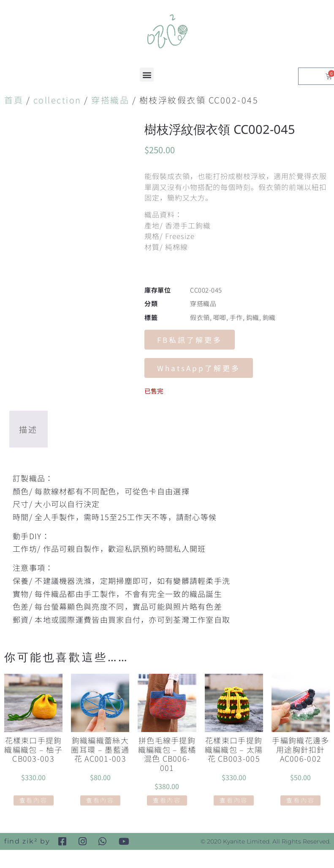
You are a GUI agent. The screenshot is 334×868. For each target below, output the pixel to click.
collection (57, 100)
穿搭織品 (110, 100)
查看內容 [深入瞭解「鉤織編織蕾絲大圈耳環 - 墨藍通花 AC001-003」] (100, 800)
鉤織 (269, 317)
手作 (236, 317)
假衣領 (200, 317)
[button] (147, 75)
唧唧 (220, 317)
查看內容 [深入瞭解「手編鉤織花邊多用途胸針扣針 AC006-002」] (300, 800)
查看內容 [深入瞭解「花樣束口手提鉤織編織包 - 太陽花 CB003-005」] (234, 800)
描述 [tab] (29, 429)
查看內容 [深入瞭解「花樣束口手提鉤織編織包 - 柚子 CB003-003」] (34, 800)
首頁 (14, 100)
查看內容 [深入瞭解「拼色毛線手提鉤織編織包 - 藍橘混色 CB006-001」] (167, 800)
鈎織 (253, 317)
